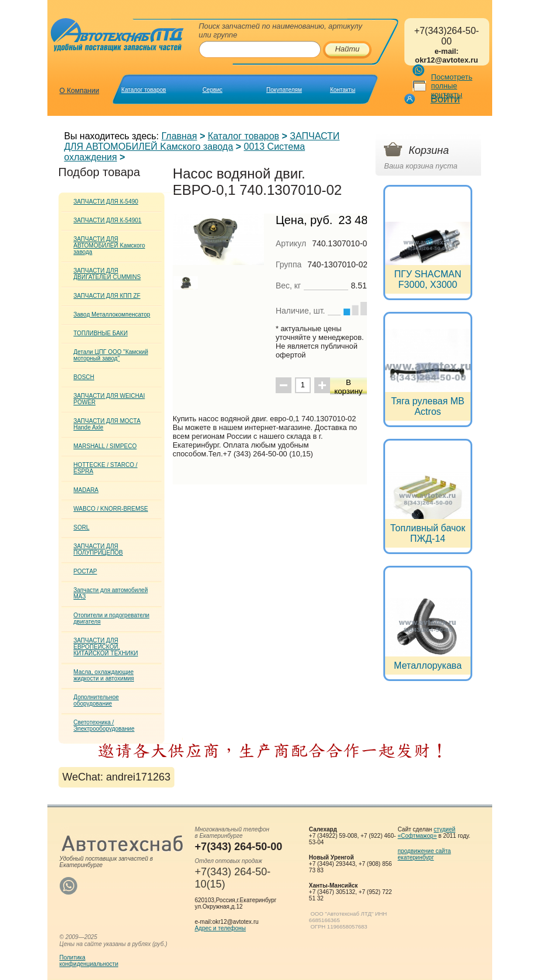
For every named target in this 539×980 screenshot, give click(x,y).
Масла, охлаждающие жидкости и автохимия (104, 675)
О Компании (80, 91)
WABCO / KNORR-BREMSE (111, 509)
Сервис (212, 90)
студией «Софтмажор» (427, 833)
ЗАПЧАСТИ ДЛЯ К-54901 (108, 220)
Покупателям (284, 90)
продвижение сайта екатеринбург (425, 854)
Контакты (343, 90)
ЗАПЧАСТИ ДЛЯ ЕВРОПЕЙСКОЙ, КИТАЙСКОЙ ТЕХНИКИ (106, 647)
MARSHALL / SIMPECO (105, 446)
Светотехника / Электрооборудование (104, 725)
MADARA (86, 490)
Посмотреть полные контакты (452, 86)
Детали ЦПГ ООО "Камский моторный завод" (111, 355)
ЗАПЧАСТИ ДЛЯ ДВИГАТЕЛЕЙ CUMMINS (107, 274)
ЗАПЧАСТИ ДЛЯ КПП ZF (107, 296)
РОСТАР (85, 571)
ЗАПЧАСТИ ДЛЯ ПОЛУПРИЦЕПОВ (99, 549)
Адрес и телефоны (220, 928)
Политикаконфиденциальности (89, 961)
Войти (445, 99)
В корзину (348, 387)
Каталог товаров (143, 90)
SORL (82, 527)
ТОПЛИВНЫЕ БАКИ (101, 333)
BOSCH (84, 377)
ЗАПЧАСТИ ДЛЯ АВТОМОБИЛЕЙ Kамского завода (202, 141)
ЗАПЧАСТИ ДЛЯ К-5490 (106, 202)
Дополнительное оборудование (97, 700)
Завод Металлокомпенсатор (112, 314)
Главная (179, 136)
